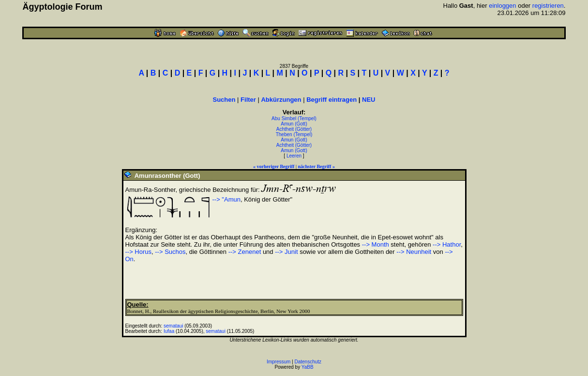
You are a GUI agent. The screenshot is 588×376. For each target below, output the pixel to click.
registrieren (548, 6)
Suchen (224, 100)
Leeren (294, 156)
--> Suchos (170, 252)
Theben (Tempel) (294, 134)
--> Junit (286, 252)
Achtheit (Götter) (294, 129)
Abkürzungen (281, 100)
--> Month (376, 244)
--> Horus (139, 252)
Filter (248, 100)
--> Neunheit (414, 252)
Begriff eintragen (332, 100)
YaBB (308, 367)
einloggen (502, 6)
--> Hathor (447, 244)
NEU (369, 100)
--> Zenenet (245, 252)
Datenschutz (308, 362)
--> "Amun (226, 199)
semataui (173, 326)
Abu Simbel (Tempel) (294, 118)
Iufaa (169, 331)
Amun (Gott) (294, 124)
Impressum (279, 362)
